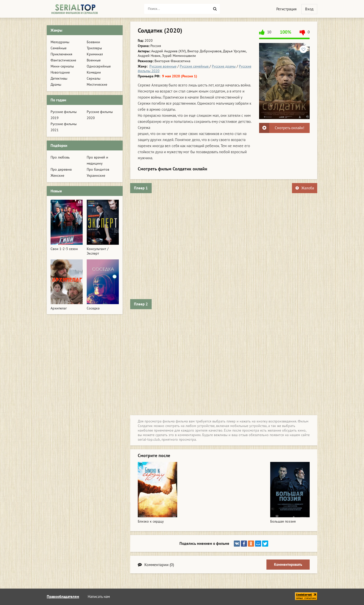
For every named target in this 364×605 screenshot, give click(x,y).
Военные (94, 60)
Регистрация (286, 9)
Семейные (59, 48)
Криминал (95, 54)
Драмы (56, 84)
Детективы (59, 78)
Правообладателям (63, 597)
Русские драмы (224, 66)
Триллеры (94, 48)
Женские (57, 175)
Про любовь (60, 157)
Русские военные (163, 66)
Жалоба (305, 188)
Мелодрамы (60, 42)
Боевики (93, 42)
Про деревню (61, 169)
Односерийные (99, 66)
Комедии (94, 72)
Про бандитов (98, 169)
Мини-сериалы (62, 66)
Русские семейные (195, 66)
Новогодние (60, 72)
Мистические (97, 84)
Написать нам (99, 597)
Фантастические (63, 60)
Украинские (96, 175)
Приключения (61, 54)
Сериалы (94, 78)
